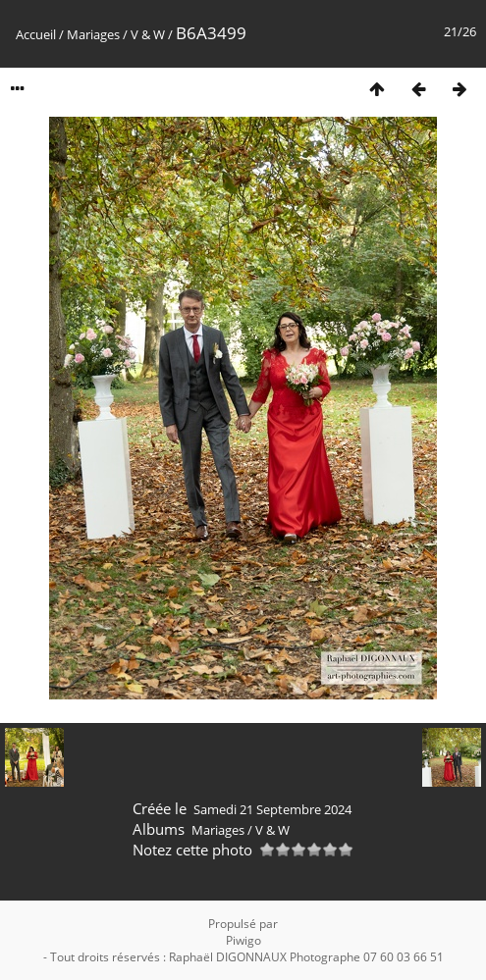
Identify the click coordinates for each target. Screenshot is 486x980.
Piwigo (243, 940)
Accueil (36, 34)
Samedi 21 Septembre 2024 (272, 809)
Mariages (93, 34)
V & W (148, 34)
